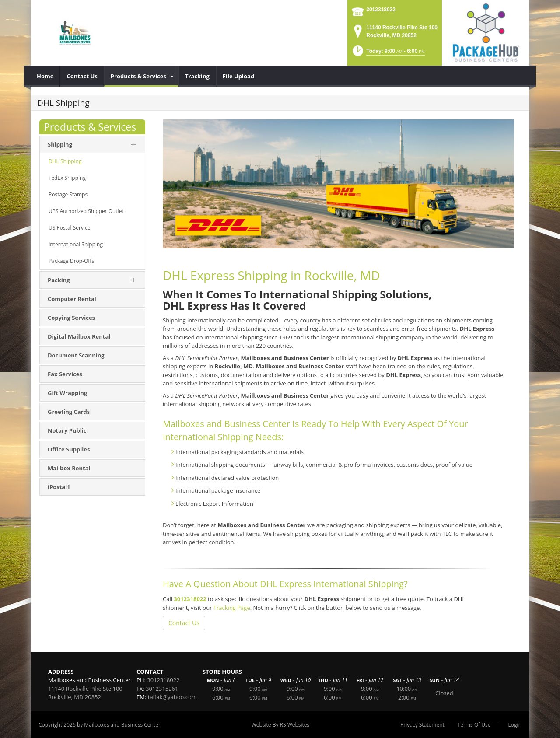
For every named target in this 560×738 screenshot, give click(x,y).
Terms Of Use (474, 725)
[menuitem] (45, 76)
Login (515, 725)
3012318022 (381, 10)
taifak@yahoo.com (172, 697)
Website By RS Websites (281, 725)
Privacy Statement (422, 725)
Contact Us (184, 623)
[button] (388, 54)
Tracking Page (232, 608)
